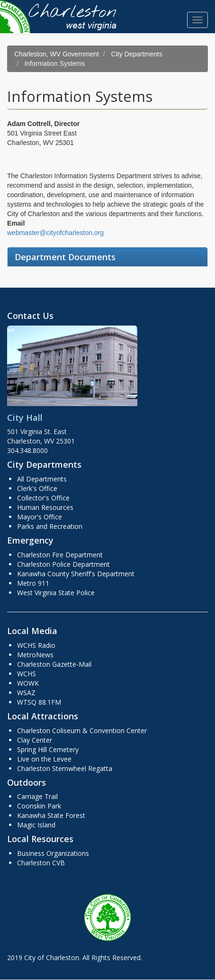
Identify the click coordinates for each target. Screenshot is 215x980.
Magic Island (36, 825)
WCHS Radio (36, 645)
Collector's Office (43, 498)
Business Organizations (53, 853)
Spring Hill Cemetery (48, 749)
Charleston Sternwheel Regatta (65, 768)
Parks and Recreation (50, 526)
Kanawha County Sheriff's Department (76, 574)
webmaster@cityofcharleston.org (55, 233)
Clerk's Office (37, 488)
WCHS (27, 674)
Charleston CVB (41, 863)
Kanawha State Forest (51, 815)
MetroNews (35, 655)
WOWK (28, 683)
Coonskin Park (39, 806)
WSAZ (26, 693)
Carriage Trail (37, 796)
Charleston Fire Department (60, 555)
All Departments (42, 479)
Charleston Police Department (63, 564)
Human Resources (45, 507)
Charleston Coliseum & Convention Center (82, 730)
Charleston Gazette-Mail (54, 664)
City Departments (137, 54)
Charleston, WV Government (57, 54)
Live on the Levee (44, 759)
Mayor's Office (40, 517)
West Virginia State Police (56, 593)
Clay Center (35, 740)
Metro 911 (33, 583)
